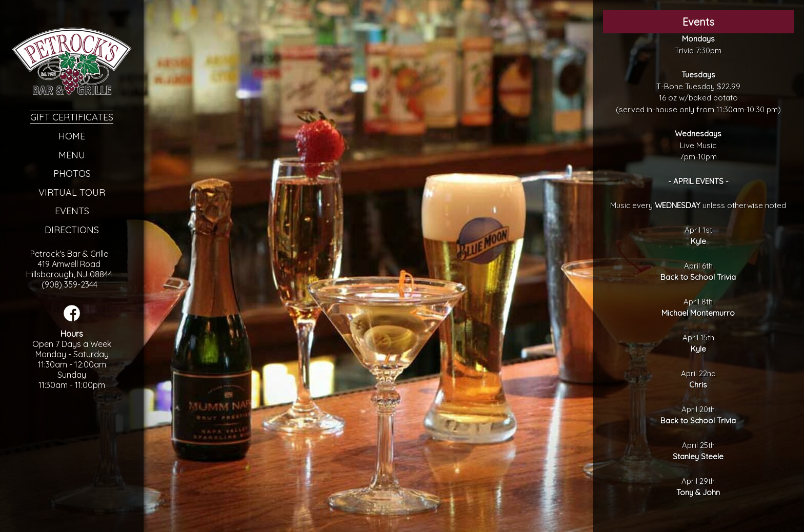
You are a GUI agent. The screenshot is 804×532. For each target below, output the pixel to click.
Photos (72, 173)
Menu (72, 155)
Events (72, 211)
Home (72, 136)
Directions (72, 230)
